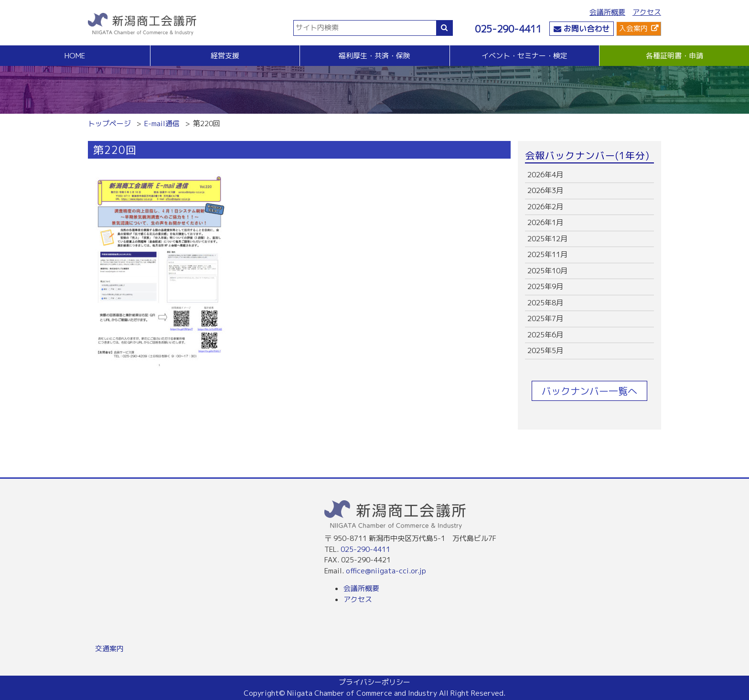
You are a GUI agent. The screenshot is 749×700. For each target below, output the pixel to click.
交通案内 (109, 649)
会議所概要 (607, 12)
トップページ (109, 124)
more (589, 175)
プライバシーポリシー (374, 682)
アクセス (647, 12)
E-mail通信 (162, 124)
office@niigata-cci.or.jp (386, 571)
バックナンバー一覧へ (589, 391)
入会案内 (633, 28)
